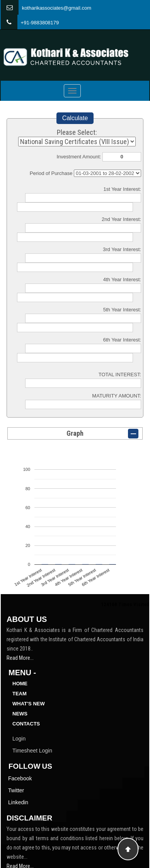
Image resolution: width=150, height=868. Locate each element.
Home (20, 684)
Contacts (26, 724)
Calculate (75, 118)
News (20, 714)
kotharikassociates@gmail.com (57, 8)
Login (19, 739)
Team (20, 694)
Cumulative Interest (107, 173)
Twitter (16, 790)
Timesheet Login (32, 751)
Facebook (20, 778)
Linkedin (18, 802)
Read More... (20, 658)
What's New (29, 704)
